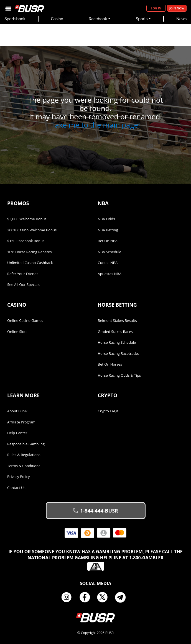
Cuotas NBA (108, 263)
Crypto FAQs (108, 411)
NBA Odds (106, 219)
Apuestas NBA (110, 274)
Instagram (68, 597)
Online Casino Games (25, 320)
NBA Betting (108, 230)
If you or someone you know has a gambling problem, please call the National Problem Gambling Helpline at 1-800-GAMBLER (96, 560)
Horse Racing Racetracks (118, 353)
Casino (57, 19)
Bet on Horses (110, 364)
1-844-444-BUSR (95, 511)
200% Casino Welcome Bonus (32, 230)
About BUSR (17, 411)
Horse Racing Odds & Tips (119, 375)
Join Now (177, 8)
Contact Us (16, 488)
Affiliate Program (21, 422)
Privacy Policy (18, 477)
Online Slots (17, 332)
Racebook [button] (98, 19)
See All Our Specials (24, 285)
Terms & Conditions (24, 466)
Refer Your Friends (23, 274)
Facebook (86, 597)
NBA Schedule (110, 252)
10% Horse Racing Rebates (29, 252)
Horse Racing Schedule (117, 342)
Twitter (105, 597)
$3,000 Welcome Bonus (27, 219)
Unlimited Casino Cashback (30, 263)
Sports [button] (142, 19)
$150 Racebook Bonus (26, 241)
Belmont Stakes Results (117, 320)
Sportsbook (15, 19)
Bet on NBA (108, 241)
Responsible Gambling (26, 444)
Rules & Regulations (24, 455)
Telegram (123, 597)
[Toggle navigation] (8, 8)
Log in (156, 8)
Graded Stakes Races (115, 332)
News (181, 19)
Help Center (17, 433)
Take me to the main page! (95, 125)
